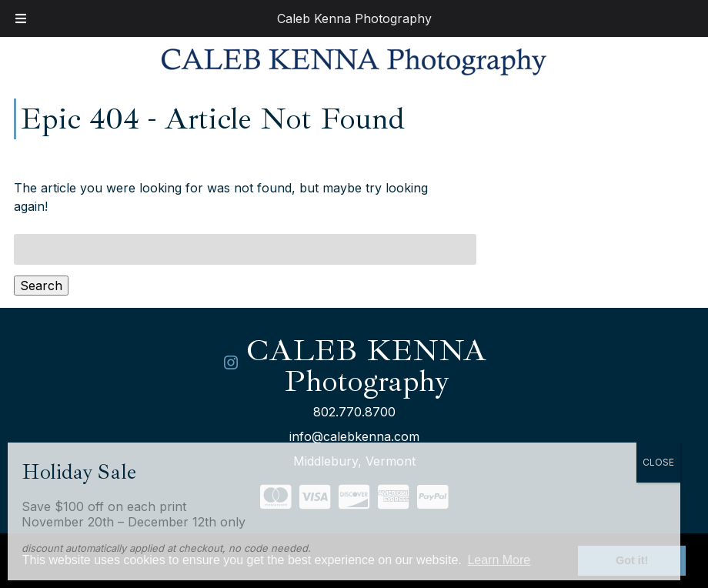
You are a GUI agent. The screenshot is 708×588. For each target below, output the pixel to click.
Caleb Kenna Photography (354, 18)
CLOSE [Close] (658, 462)
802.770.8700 (354, 412)
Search (41, 286)
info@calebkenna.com (354, 436)
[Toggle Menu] (21, 18)
